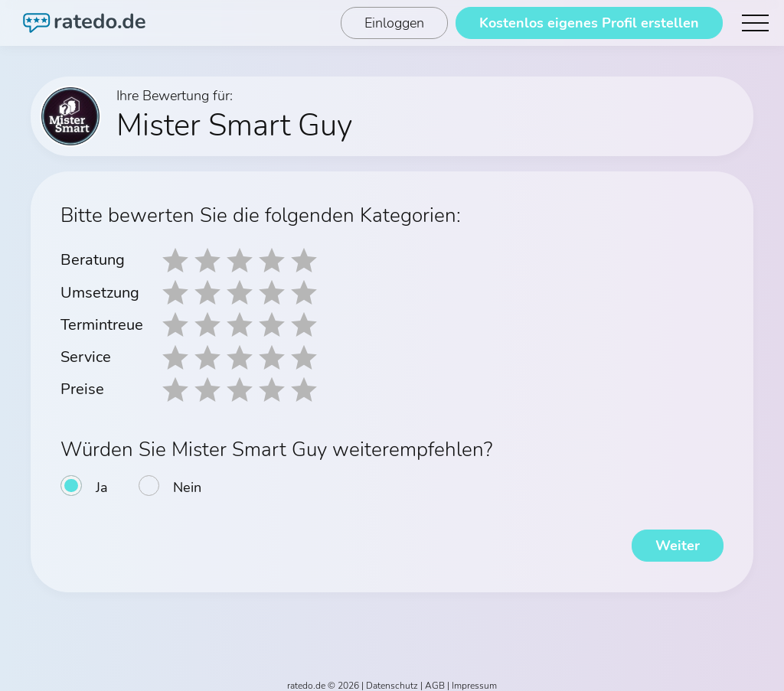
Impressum (474, 677)
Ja (102, 479)
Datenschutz (392, 677)
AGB (435, 677)
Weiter (677, 537)
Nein (187, 479)
